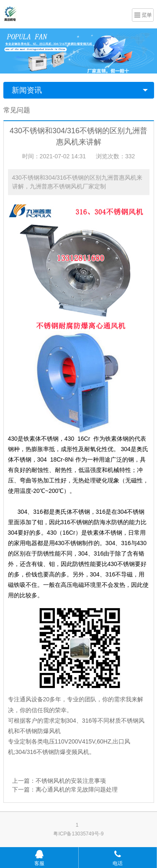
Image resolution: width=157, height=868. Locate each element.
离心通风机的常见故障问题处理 (77, 789)
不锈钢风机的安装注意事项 (71, 781)
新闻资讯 (27, 90)
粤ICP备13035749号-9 (78, 834)
